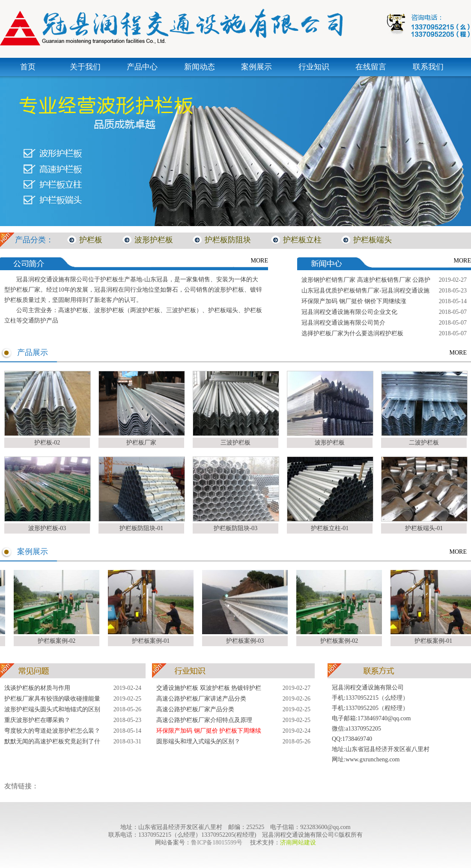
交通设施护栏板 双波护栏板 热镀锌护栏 (209, 688)
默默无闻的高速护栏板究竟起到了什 (52, 741)
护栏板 (91, 240)
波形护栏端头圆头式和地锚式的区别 (52, 709)
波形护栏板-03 (47, 528)
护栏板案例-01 (153, 641)
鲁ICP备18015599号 (217, 843)
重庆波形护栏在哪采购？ (37, 720)
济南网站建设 (298, 843)
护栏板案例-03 (247, 641)
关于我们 (85, 67)
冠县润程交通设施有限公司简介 (343, 323)
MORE (259, 261)
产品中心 (142, 67)
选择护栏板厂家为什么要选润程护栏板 (352, 333)
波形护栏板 (154, 240)
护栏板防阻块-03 (236, 528)
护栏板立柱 (302, 240)
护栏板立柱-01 (330, 528)
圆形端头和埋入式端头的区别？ (198, 741)
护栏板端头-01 (424, 528)
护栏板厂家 (141, 443)
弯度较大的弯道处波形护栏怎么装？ (52, 731)
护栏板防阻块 (228, 240)
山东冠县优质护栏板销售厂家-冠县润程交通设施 (365, 291)
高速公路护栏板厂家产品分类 (195, 709)
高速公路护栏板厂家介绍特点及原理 (204, 720)
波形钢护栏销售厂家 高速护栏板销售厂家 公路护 (366, 280)
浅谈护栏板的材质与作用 (37, 688)
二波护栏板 (424, 443)
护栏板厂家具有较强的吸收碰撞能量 (52, 699)
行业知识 (314, 67)
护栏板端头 (373, 240)
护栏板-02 (47, 443)
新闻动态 (200, 67)
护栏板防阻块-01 (142, 528)
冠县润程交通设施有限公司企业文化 (349, 312)
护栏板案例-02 (58, 641)
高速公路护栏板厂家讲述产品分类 (201, 699)
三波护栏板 (235, 443)
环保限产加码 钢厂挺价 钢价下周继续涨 (354, 301)
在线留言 (371, 67)
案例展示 (256, 67)
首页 (28, 67)
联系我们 (428, 67)
